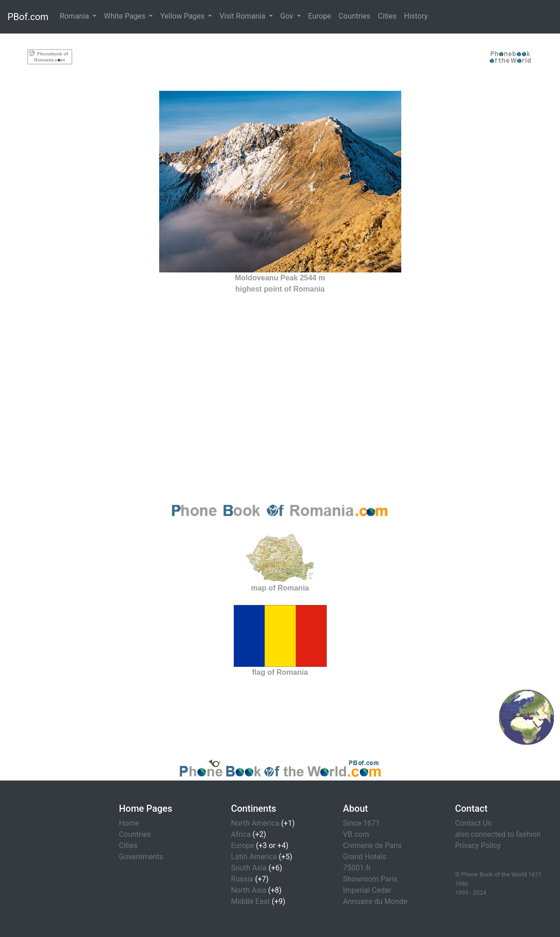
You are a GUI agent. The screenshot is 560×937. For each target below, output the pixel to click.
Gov (288, 16)
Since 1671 (361, 823)
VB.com (356, 834)
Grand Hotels (365, 857)
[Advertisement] (280, 55)
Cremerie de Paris (372, 845)
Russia (242, 879)
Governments (141, 857)
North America (255, 823)
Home (129, 823)
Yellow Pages (183, 16)
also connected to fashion (498, 834)
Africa (241, 834)
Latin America (254, 857)
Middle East (250, 901)
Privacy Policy (478, 845)
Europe (320, 16)
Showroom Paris (370, 879)
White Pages (125, 16)
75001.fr (357, 868)
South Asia (249, 868)
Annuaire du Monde (375, 901)
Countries (354, 16)
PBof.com (28, 17)
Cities (387, 16)
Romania (75, 16)
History (416, 16)
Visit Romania (243, 16)
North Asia (249, 890)
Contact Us (473, 823)
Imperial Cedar (367, 890)
